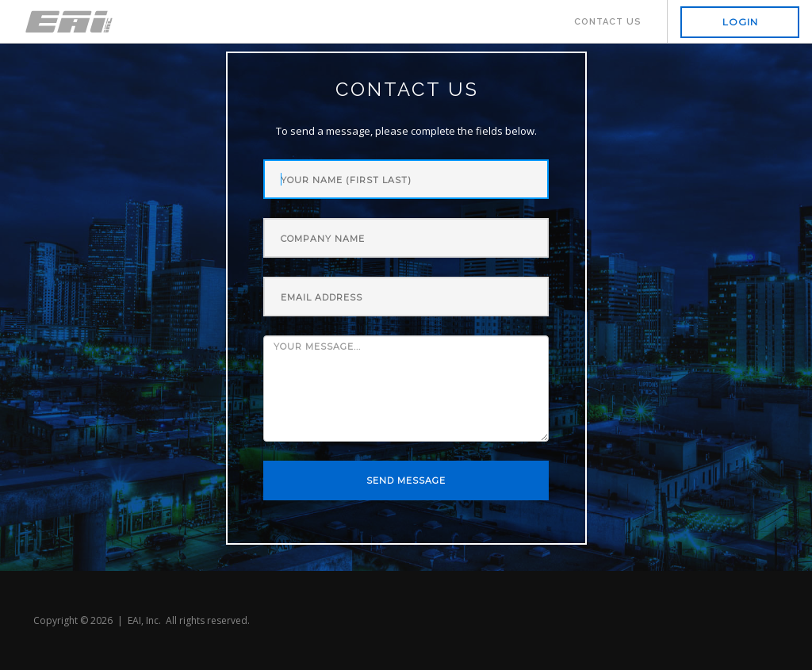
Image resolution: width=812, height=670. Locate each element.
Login (740, 22)
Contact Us (608, 22)
